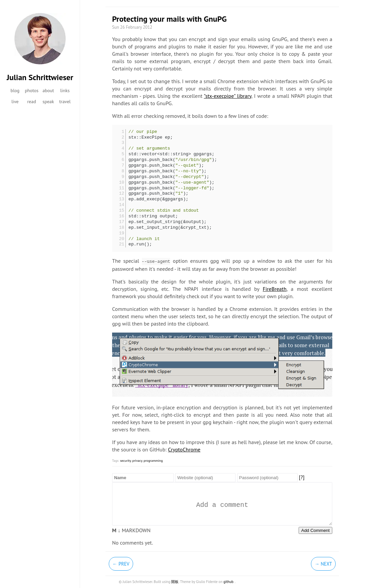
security (126, 461)
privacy (137, 461)
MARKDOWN (131, 530)
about (48, 90)
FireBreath (275, 289)
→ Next (323, 564)
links (65, 90)
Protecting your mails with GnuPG (169, 19)
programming (153, 461)
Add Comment (315, 530)
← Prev (121, 564)
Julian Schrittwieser (40, 77)
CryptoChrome (184, 449)
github (229, 582)
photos (32, 90)
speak (48, 102)
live (15, 102)
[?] (302, 477)
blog (15, 90)
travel (65, 102)
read (32, 102)
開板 (175, 582)
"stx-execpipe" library (228, 96)
